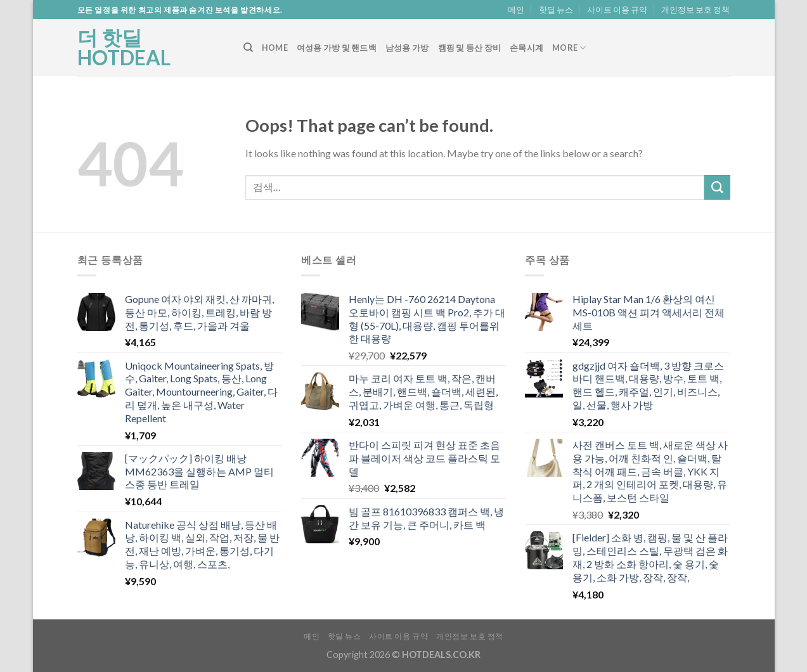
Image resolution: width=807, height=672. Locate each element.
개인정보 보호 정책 (695, 10)
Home (275, 48)
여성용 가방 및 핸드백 (337, 48)
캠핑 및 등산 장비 (470, 48)
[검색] (248, 48)
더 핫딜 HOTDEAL (124, 48)
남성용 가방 (407, 48)
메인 (516, 10)
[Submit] (717, 187)
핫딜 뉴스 (556, 10)
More (569, 48)
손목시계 (526, 48)
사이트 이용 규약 (617, 10)
